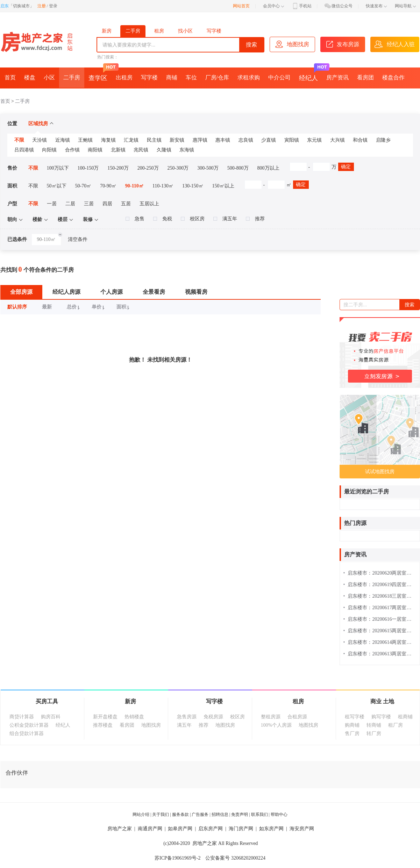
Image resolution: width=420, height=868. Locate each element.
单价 (99, 307)
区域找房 (41, 124)
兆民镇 (141, 150)
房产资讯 (337, 77)
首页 (10, 77)
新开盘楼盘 (105, 717)
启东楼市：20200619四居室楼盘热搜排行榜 (380, 585)
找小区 (185, 31)
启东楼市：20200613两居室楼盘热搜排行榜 (380, 654)
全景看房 (154, 292)
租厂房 (396, 725)
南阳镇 (95, 150)
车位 (191, 77)
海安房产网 (302, 829)
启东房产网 (211, 829)
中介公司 (279, 77)
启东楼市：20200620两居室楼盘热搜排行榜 (380, 573)
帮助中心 (279, 814)
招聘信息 (220, 814)
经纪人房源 (66, 292)
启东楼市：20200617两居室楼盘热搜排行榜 (380, 608)
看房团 (365, 77)
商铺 (172, 77)
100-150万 (88, 168)
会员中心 (273, 6)
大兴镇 (337, 140)
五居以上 (149, 204)
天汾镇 (40, 140)
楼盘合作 (393, 77)
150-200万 (118, 168)
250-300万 (178, 168)
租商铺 (405, 717)
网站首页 (241, 6)
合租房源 (297, 717)
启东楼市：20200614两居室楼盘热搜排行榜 (380, 642)
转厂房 (374, 734)
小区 (49, 77)
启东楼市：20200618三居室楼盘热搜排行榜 (380, 596)
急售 (135, 219)
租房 (159, 31)
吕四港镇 (24, 150)
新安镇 (177, 140)
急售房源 (187, 717)
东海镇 (187, 150)
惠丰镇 (223, 140)
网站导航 (405, 6)
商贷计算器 (22, 717)
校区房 (193, 219)
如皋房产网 (180, 829)
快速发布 (376, 6)
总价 (74, 307)
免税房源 (213, 717)
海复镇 (108, 140)
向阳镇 (49, 150)
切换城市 (21, 6)
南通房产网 (150, 829)
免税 (163, 219)
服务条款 (180, 814)
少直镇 (269, 140)
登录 (53, 6)
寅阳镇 (292, 140)
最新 (47, 307)
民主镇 (154, 140)
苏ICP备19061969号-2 (177, 858)
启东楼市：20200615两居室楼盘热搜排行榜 (380, 631)
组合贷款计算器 (27, 734)
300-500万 (208, 168)
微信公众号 (338, 6)
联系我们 (259, 814)
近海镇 (63, 140)
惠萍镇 (200, 140)
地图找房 (151, 725)
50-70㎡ (83, 186)
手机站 (301, 6)
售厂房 (352, 734)
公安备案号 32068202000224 (235, 858)
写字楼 (214, 31)
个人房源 (112, 292)
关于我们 (161, 814)
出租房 (124, 77)
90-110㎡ (134, 186)
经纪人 (311, 74)
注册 (42, 6)
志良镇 (246, 140)
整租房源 (271, 717)
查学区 (100, 74)
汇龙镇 (131, 140)
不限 (19, 140)
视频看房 (196, 292)
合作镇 (72, 150)
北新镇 (118, 150)
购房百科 (51, 717)
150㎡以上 (223, 186)
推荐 (255, 219)
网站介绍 (141, 814)
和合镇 (360, 140)
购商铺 (352, 725)
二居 (70, 204)
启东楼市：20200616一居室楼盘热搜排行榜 (380, 619)
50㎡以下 (57, 186)
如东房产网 (271, 829)
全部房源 (21, 292)
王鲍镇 (85, 140)
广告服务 (200, 814)
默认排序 (17, 307)
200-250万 (148, 168)
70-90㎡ (108, 186)
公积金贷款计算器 (29, 725)
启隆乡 (383, 140)
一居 (52, 204)
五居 (126, 204)
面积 (124, 307)
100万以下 (58, 168)
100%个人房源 (276, 725)
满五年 (225, 219)
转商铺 (374, 725)
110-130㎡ (163, 186)
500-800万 (238, 168)
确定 (346, 167)
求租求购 (249, 77)
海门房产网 (241, 829)
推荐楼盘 (103, 725)
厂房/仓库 (217, 77)
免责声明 (240, 814)
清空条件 (78, 239)
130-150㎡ (193, 186)
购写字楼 (381, 717)
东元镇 (314, 140)
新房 (107, 31)
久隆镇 (164, 150)
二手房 (133, 31)
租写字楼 (355, 717)
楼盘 (30, 77)
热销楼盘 (134, 717)
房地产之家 (120, 829)
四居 (107, 204)
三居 (89, 204)
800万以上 (268, 168)
